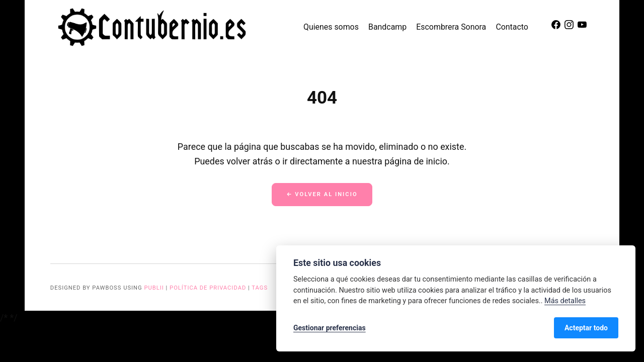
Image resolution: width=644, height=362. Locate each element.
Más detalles (565, 301)
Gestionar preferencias (330, 328)
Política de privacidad (208, 288)
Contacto (512, 27)
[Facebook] (557, 27)
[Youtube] (582, 27)
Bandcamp (387, 27)
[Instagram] (570, 27)
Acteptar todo (586, 328)
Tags (260, 288)
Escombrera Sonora (451, 27)
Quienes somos (331, 27)
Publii (154, 288)
